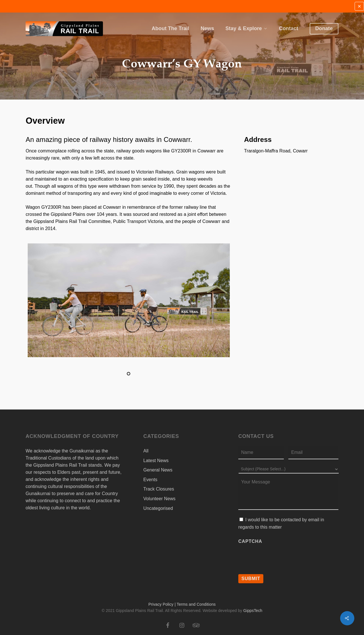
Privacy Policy (161, 604)
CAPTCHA (250, 541)
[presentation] (282, 557)
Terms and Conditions (196, 604)
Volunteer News (159, 499)
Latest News (156, 461)
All (146, 451)
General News (158, 470)
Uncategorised (158, 508)
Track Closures (159, 489)
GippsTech (253, 611)
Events (150, 480)
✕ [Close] (359, 6)
